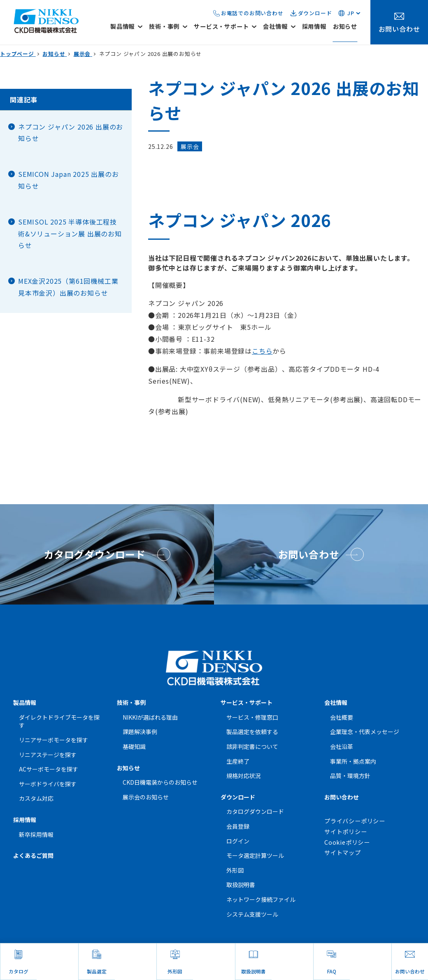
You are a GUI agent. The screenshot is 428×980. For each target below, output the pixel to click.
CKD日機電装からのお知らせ (160, 782)
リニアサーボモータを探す (53, 740)
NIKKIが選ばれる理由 (150, 717)
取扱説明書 (241, 885)
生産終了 (238, 761)
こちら (262, 351)
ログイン (238, 841)
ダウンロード (315, 13)
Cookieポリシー (347, 842)
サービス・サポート (247, 702)
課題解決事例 (140, 732)
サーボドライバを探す (48, 784)
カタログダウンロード (255, 811)
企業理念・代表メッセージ (365, 732)
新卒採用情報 (36, 834)
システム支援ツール (252, 914)
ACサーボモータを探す (49, 769)
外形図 (235, 870)
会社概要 (342, 717)
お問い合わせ (342, 797)
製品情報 (25, 702)
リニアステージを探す (48, 755)
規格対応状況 (244, 776)
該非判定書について (252, 746)
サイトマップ (343, 853)
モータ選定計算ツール (255, 855)
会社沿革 (342, 746)
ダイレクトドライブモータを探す (59, 721)
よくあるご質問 (33, 855)
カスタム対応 (36, 798)
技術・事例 (131, 702)
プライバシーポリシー (355, 821)
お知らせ (128, 768)
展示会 (190, 146)
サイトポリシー (346, 832)
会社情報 (336, 702)
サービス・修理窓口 (252, 717)
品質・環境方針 (350, 776)
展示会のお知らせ (146, 797)
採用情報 (25, 820)
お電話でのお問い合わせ (252, 13)
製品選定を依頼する (252, 732)
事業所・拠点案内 (353, 761)
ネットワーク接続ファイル (261, 899)
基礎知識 (134, 746)
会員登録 (238, 826)
